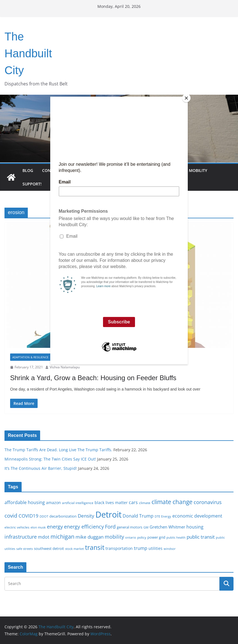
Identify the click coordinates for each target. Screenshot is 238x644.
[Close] (186, 98)
